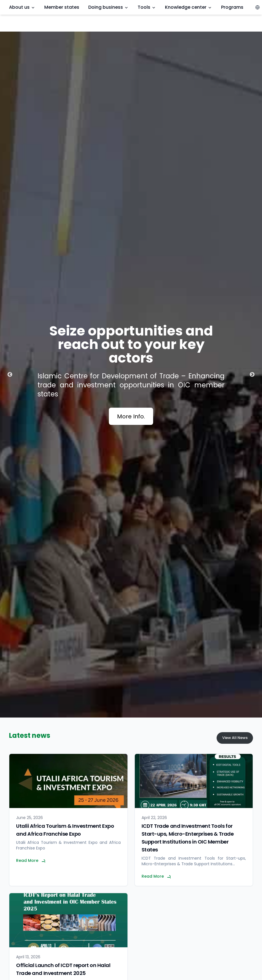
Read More (31, 860)
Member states (62, 7)
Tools (147, 7)
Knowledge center (189, 7)
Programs (232, 7)
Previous (10, 375)
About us (22, 7)
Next (252, 375)
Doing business (108, 7)
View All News (235, 738)
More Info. (131, 416)
